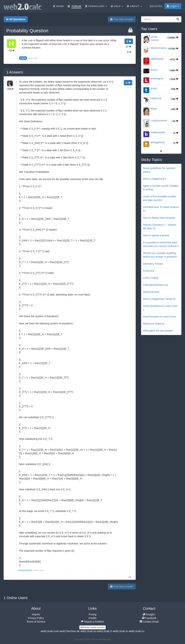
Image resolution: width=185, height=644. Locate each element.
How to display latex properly (159, 218)
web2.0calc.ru (136, 631)
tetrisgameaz (158, 142)
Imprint (36, 614)
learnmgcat (157, 78)
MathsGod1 (157, 59)
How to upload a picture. (157, 235)
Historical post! (151, 292)
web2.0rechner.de (69, 631)
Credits (92, 618)
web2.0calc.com (50, 631)
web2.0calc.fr (104, 631)
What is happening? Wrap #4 (159, 299)
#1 (130, 577)
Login (173, 6)
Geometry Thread (153, 264)
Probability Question (27, 31)
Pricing (93, 614)
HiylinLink (156, 98)
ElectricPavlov (159, 48)
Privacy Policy (36, 618)
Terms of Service (36, 622)
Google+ (149, 614)
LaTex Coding (151, 278)
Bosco (154, 70)
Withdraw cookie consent (92, 627)
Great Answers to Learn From (160, 317)
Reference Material (154, 324)
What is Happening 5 (155, 179)
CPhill (154, 37)
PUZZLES (149, 271)
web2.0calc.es (88, 631)
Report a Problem (92, 622)
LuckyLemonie (159, 121)
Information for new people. (158, 331)
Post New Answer (122, 19)
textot (154, 88)
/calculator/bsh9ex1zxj (155, 285)
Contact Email (149, 622)
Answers (15, 72)
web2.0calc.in (120, 631)
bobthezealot (158, 132)
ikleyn (154, 109)
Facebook (149, 618)
